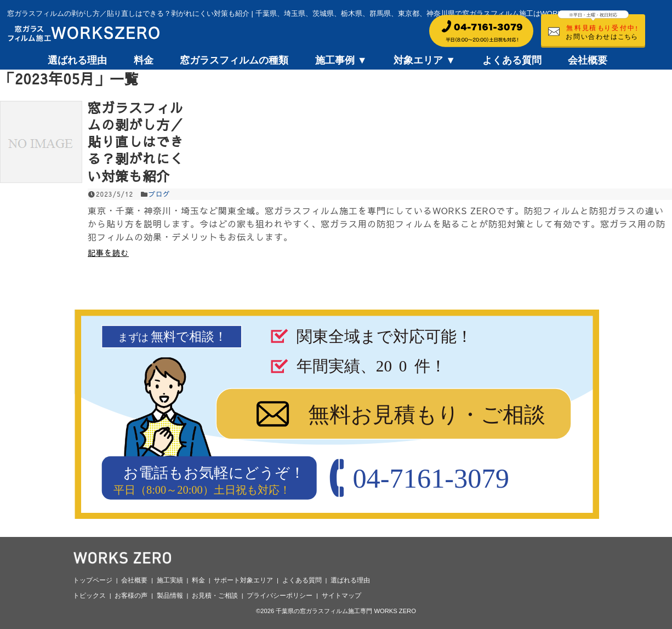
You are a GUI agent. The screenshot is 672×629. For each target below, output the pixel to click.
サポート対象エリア (243, 580)
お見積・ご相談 (215, 596)
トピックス (89, 596)
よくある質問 (512, 60)
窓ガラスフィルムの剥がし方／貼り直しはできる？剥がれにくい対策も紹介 (136, 142)
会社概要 (588, 60)
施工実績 (170, 580)
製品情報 (170, 596)
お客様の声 (131, 596)
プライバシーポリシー (280, 596)
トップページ (93, 580)
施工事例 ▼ (341, 60)
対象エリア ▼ (425, 60)
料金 (144, 60)
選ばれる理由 (77, 60)
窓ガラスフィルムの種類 (234, 60)
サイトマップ (341, 596)
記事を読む (108, 253)
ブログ (159, 194)
